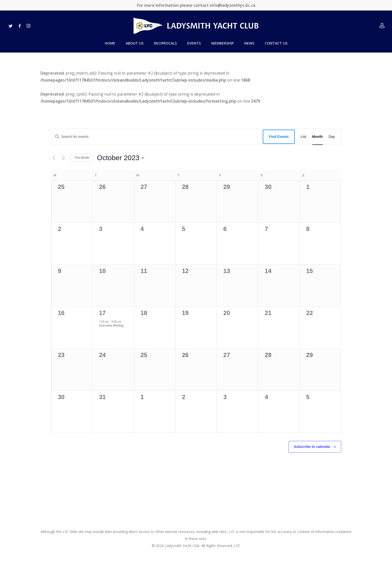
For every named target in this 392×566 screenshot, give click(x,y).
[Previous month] (54, 158)
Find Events (279, 137)
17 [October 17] (102, 313)
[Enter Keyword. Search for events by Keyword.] (157, 137)
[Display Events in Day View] (332, 137)
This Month (82, 158)
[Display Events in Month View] (317, 137)
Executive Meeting (111, 326)
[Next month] (64, 158)
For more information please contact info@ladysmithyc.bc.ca (196, 5)
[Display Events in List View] (303, 137)
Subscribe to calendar (312, 447)
